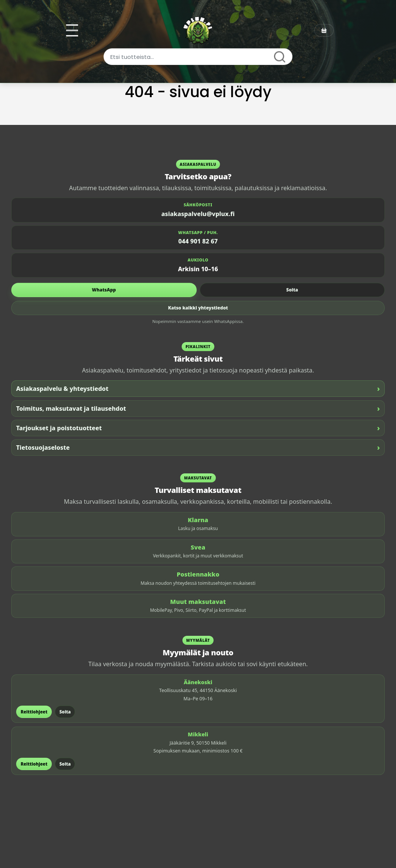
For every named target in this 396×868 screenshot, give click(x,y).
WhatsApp (104, 290)
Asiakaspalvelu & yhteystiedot (198, 388)
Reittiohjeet (34, 712)
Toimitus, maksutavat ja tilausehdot (198, 408)
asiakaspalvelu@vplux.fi (198, 214)
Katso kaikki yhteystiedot (198, 308)
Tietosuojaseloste (198, 447)
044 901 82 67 (198, 241)
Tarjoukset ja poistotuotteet (198, 428)
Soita (292, 290)
